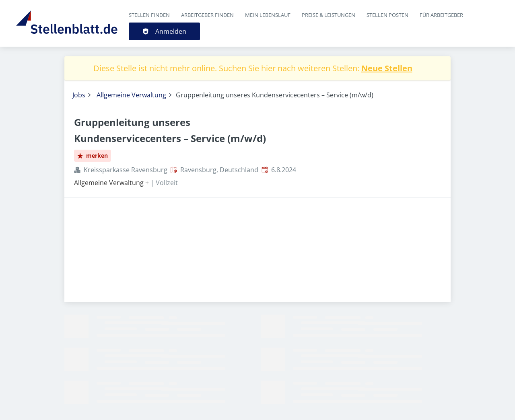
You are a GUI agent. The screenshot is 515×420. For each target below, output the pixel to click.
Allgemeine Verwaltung (131, 95)
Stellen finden (149, 15)
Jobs (79, 95)
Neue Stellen (387, 68)
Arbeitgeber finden (207, 15)
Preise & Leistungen (329, 15)
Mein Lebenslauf (268, 15)
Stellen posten (387, 15)
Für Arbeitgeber (441, 15)
